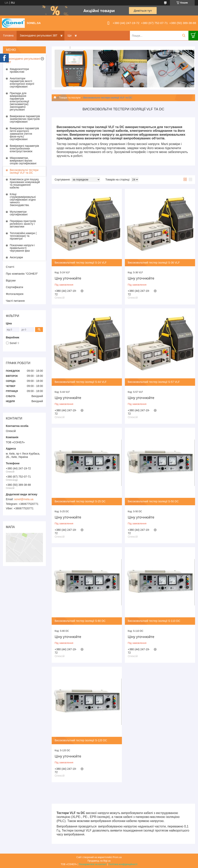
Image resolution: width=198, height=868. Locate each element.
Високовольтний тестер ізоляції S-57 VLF (154, 382)
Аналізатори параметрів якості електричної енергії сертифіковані (22, 82)
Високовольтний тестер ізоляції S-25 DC (80, 501)
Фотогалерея (15, 294)
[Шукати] (184, 36)
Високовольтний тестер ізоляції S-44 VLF (81, 382)
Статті (10, 267)
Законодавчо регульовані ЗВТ (39, 35)
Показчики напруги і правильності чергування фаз (22, 248)
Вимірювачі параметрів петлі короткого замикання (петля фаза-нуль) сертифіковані (24, 134)
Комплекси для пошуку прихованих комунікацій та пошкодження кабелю (25, 183)
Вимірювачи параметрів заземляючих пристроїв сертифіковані (25, 119)
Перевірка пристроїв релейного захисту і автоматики (23, 224)
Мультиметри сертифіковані (19, 213)
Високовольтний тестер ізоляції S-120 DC (81, 740)
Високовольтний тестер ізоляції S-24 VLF (81, 263)
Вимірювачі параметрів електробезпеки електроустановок (24, 149)
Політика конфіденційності (123, 864)
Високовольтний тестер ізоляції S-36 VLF (154, 263)
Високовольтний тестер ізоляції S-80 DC (80, 621)
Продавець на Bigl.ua (99, 861)
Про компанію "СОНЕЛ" (22, 274)
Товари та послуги (70, 98)
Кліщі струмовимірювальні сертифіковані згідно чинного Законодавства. (23, 200)
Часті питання (15, 301)
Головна (8, 35)
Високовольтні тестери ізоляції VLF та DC (24, 171)
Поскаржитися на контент (93, 864)
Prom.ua (117, 857)
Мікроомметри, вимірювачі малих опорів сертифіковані (23, 161)
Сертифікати (14, 287)
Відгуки (11, 280)
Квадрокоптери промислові (19, 70)
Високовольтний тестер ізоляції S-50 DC (153, 501)
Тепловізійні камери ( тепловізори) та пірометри (23, 236)
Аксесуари (16, 257)
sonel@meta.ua (24, 499)
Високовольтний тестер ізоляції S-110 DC (154, 621)
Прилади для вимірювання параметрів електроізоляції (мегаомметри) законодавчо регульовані (19, 101)
